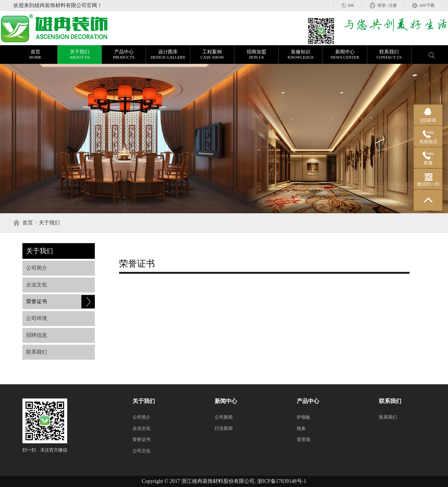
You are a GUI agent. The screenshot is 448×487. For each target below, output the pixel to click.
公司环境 (37, 318)
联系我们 (389, 55)
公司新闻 (224, 417)
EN (351, 5)
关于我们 (79, 55)
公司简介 (37, 268)
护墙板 (304, 417)
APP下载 (427, 5)
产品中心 (124, 55)
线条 (301, 428)
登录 (382, 5)
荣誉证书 (37, 302)
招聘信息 (37, 335)
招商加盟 (256, 55)
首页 (35, 55)
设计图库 (168, 55)
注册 (393, 5)
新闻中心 (345, 55)
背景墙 (304, 440)
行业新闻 (224, 428)
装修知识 (301, 55)
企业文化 (37, 285)
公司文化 (141, 451)
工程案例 (212, 55)
